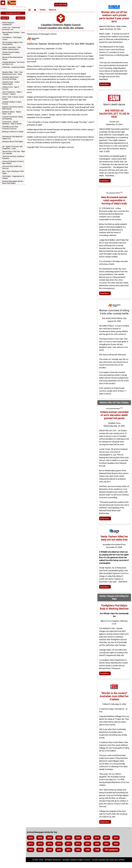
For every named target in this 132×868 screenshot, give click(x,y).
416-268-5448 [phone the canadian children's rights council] (61, 5)
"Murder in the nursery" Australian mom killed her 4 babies (114, 702)
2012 (60, 850)
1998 (98, 856)
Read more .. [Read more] (105, 524)
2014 (41, 850)
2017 (107, 844)
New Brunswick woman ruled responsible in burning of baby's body (114, 203)
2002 (60, 856)
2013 (50, 850)
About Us (53, 10)
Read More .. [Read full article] (105, 296)
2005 (31, 856)
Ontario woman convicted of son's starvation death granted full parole (114, 421)
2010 (79, 850)
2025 (31, 844)
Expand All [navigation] (5, 18)
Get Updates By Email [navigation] (13, 13)
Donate (43, 10)
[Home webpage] (3, 3)
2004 (41, 856)
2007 (107, 850)
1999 (88, 856)
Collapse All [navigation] (20, 18)
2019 (88, 844)
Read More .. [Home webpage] (105, 679)
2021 (69, 844)
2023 (50, 844)
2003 (50, 856)
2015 (31, 850)
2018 (98, 844)
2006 (117, 850)
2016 (117, 844)
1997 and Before (112, 856)
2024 (41, 844)
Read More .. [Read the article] (105, 87)
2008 (98, 850)
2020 (79, 844)
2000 (79, 856)
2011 (69, 850)
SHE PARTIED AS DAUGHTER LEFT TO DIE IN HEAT (114, 117)
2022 (60, 844)
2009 (88, 850)
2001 (69, 856)
